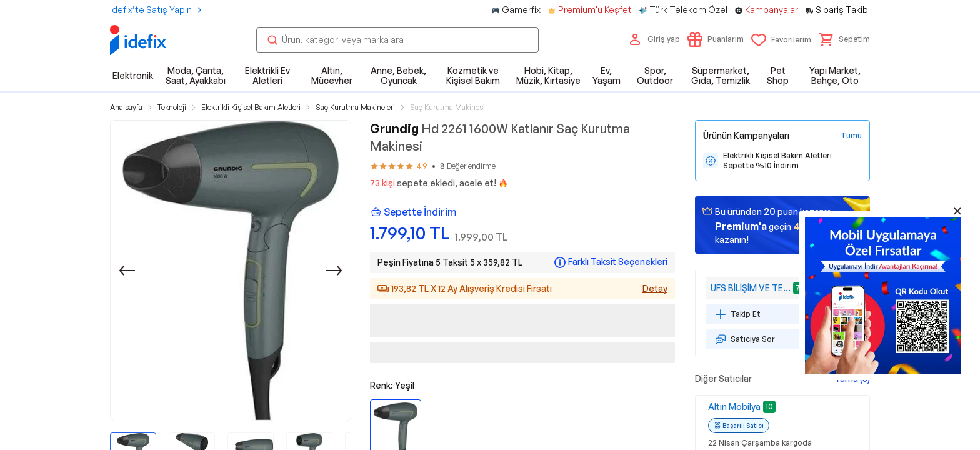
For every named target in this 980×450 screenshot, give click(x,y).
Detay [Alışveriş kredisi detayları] (655, 288)
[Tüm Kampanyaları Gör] (851, 136)
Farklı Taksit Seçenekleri (618, 262)
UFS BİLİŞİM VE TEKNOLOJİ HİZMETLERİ (751, 288)
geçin (753, 226)
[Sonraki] (334, 271)
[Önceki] (127, 271)
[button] (844, 39)
